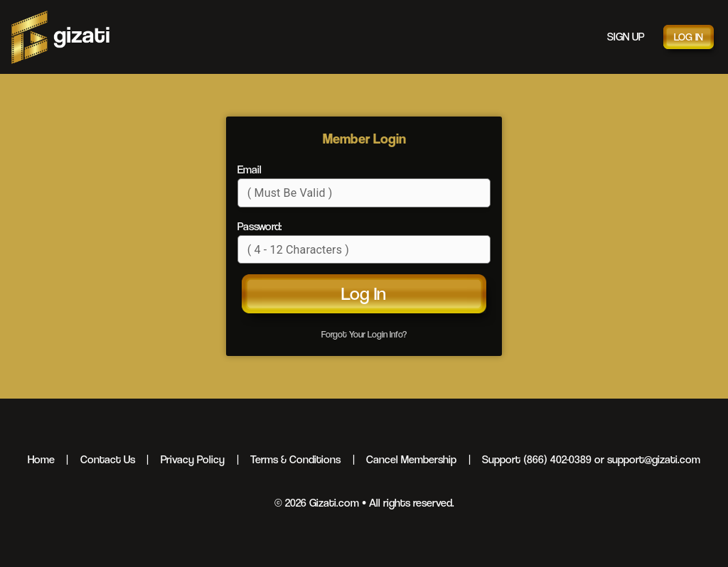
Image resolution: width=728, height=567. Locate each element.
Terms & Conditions (295, 459)
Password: (259, 226)
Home (41, 459)
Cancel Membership (411, 459)
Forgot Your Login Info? (364, 334)
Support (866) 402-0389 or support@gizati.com (591, 459)
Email (250, 169)
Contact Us (108, 459)
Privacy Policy (193, 459)
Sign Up (626, 37)
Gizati (60, 37)
